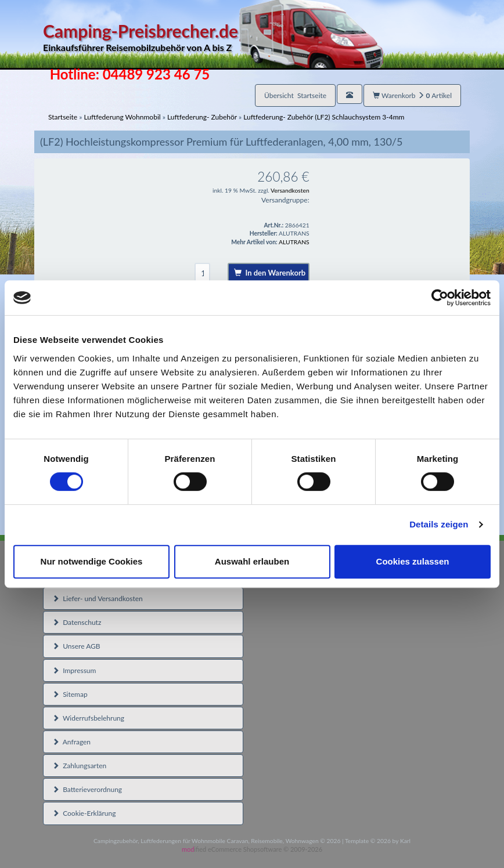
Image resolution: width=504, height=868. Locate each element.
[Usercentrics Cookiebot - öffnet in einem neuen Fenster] (440, 298)
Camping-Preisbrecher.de (213, 37)
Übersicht (295, 95)
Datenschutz (77, 622)
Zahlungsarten (79, 766)
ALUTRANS (294, 242)
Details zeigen (439, 524)
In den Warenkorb (270, 273)
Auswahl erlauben (252, 561)
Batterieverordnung (87, 789)
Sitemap (70, 694)
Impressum (74, 670)
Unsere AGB (76, 646)
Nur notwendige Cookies (92, 561)
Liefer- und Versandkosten (98, 598)
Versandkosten (290, 190)
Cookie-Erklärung (84, 813)
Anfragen (71, 742)
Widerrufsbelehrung (88, 718)
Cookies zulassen (413, 561)
